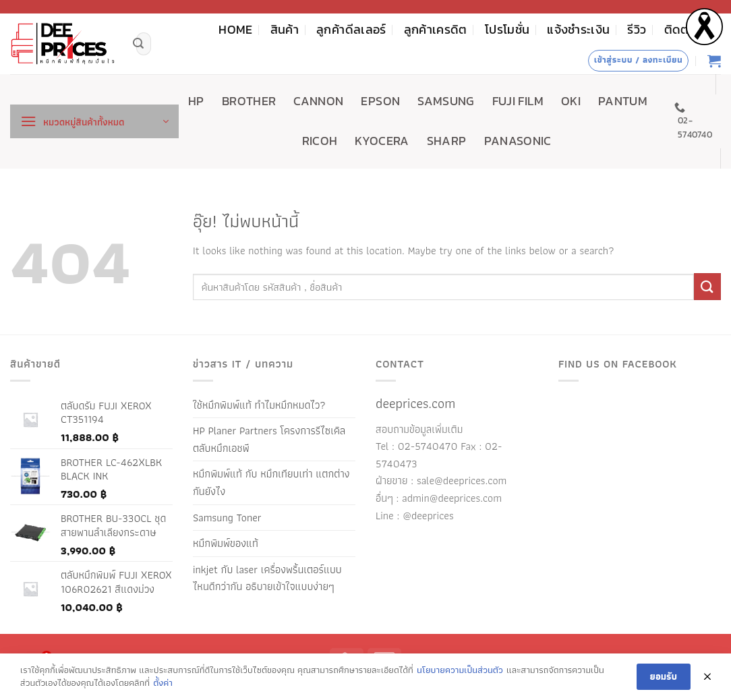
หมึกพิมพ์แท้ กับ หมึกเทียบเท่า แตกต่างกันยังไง (271, 483)
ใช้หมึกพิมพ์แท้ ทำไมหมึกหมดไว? (259, 405)
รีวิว (637, 30)
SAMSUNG (446, 101)
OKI (571, 101)
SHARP (447, 141)
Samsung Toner (227, 518)
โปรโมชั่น (507, 30)
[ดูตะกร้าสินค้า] (714, 61)
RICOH (320, 141)
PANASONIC (518, 141)
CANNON (318, 101)
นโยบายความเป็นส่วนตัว (460, 670)
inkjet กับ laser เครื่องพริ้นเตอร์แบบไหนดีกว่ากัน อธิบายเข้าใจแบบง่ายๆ (267, 578)
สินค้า (285, 30)
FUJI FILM (518, 101)
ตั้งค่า (163, 683)
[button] (94, 121)
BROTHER (249, 101)
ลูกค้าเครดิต (436, 30)
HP (196, 101)
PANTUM (623, 101)
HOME (235, 30)
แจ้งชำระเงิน (578, 30)
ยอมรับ (664, 676)
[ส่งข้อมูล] (138, 44)
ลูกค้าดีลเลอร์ (351, 30)
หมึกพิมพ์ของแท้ (226, 543)
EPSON (380, 101)
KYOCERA (382, 141)
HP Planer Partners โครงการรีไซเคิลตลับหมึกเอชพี (269, 439)
